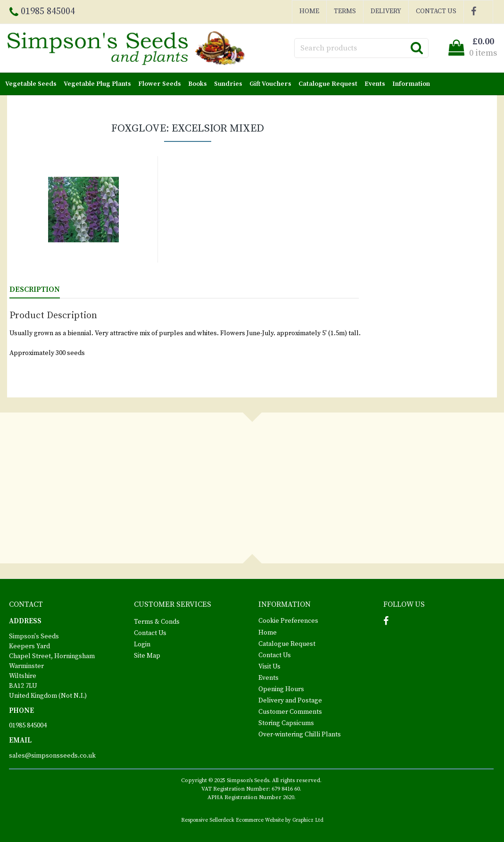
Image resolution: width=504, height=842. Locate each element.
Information (413, 84)
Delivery (386, 11)
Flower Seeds (161, 84)
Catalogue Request (330, 84)
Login (142, 644)
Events (377, 84)
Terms (345, 11)
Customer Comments (290, 712)
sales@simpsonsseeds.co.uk (52, 756)
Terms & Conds (157, 622)
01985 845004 (28, 726)
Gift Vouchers (272, 84)
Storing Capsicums (286, 723)
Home (309, 11)
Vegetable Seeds (33, 84)
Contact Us (436, 11)
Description (35, 289)
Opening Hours (281, 689)
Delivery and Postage (290, 701)
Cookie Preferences (288, 621)
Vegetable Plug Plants (99, 84)
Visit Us (269, 667)
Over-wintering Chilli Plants (300, 735)
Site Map (147, 656)
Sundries (230, 84)
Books (199, 84)
